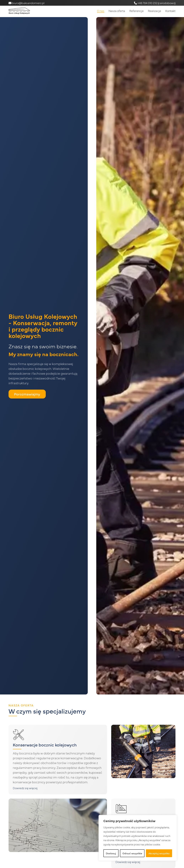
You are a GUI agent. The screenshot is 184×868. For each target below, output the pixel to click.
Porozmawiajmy (27, 394)
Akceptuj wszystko (159, 853)
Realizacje (154, 11)
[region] (138, 838)
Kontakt (170, 11)
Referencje (136, 11)
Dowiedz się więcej (25, 788)
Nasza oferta (117, 11)
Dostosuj (111, 853)
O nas (101, 11)
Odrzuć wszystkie (132, 853)
